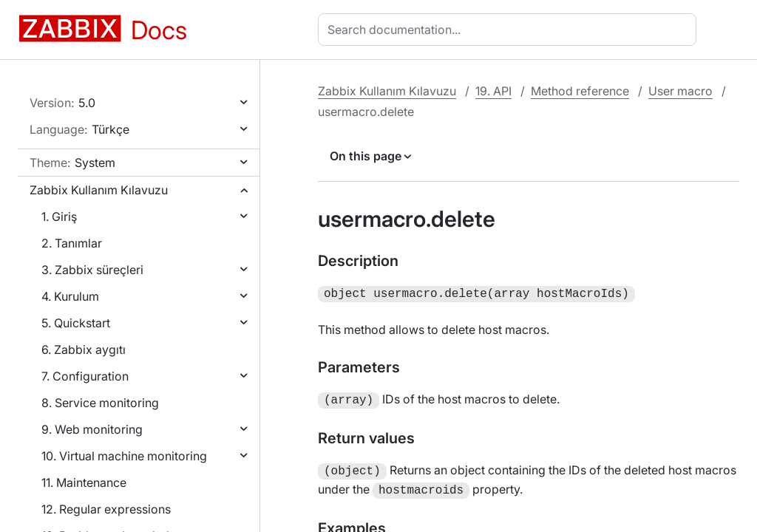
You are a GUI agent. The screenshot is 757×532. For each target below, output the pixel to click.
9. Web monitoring (92, 429)
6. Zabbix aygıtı (84, 349)
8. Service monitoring (100, 403)
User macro (680, 91)
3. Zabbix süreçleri (92, 270)
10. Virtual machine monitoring (124, 456)
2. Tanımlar (72, 243)
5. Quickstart (76, 323)
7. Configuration (85, 376)
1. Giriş (59, 216)
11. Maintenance (84, 482)
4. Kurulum (70, 296)
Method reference (580, 91)
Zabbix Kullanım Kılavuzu (99, 190)
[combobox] (510, 30)
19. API (493, 91)
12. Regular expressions (106, 509)
